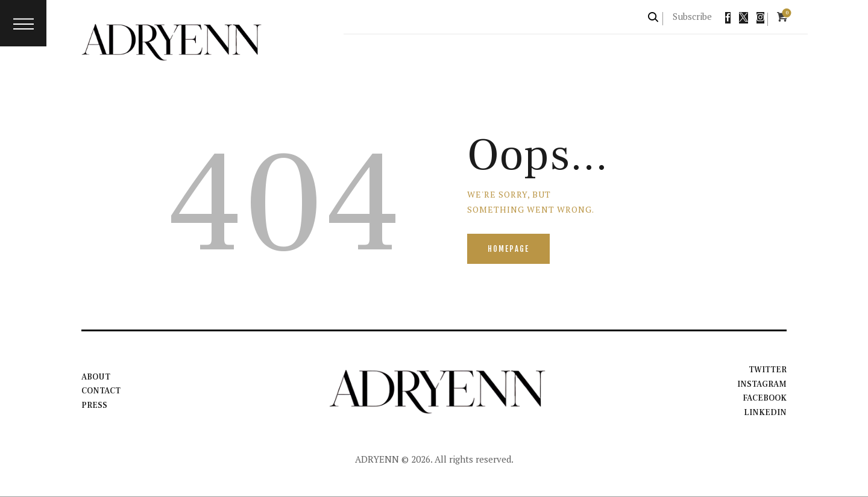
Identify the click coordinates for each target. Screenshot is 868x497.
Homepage (509, 249)
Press (94, 405)
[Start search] (654, 17)
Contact (102, 392)
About (96, 377)
